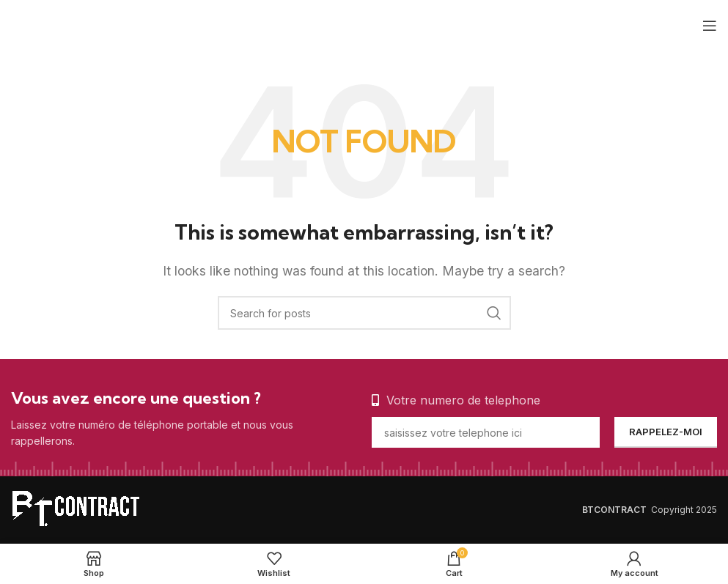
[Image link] (84, 509)
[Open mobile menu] (710, 26)
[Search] (364, 313)
